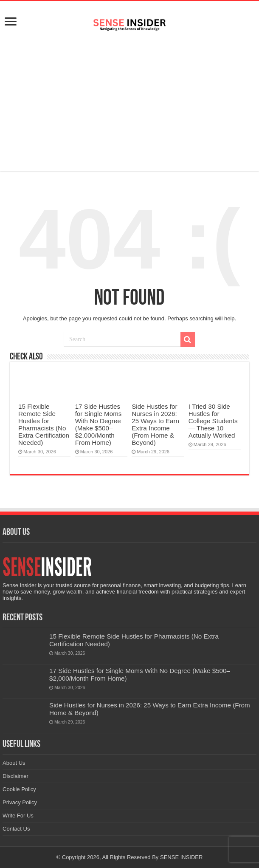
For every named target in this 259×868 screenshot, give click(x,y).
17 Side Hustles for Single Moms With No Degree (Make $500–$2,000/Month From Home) (99, 424)
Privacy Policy (20, 802)
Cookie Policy (19, 789)
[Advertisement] (129, 103)
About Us (14, 763)
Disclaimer (15, 776)
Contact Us (16, 829)
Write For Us (18, 816)
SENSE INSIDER (181, 857)
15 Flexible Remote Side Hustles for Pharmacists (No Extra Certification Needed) (44, 424)
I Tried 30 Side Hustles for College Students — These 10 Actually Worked (213, 421)
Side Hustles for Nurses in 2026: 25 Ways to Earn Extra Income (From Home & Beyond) (155, 424)
